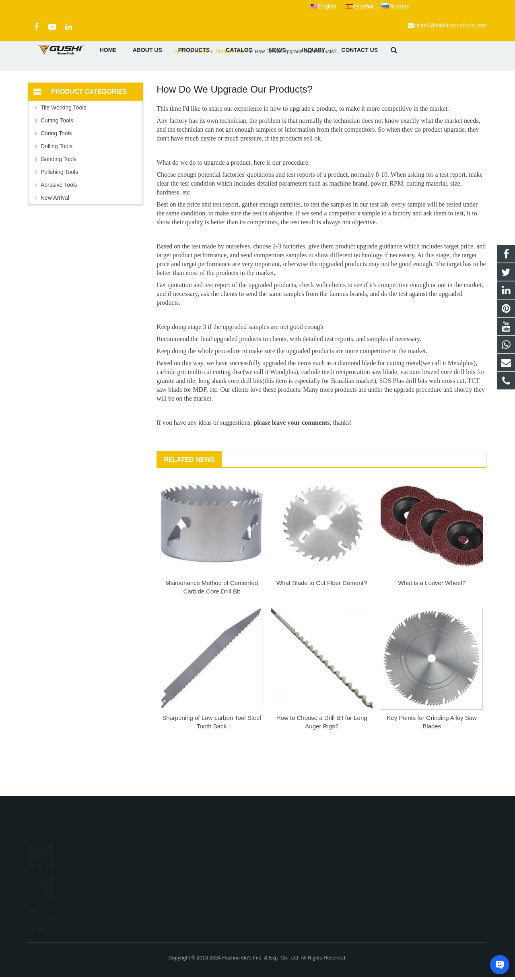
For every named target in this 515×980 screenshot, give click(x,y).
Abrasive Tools (59, 228)
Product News (257, 80)
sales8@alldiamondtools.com (450, 25)
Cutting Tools (57, 163)
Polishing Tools (59, 215)
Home (181, 95)
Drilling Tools (57, 189)
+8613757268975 (290, 845)
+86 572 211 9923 (290, 856)
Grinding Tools (59, 202)
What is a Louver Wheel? (432, 626)
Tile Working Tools (63, 151)
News (202, 95)
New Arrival (55, 241)
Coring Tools (56, 176)
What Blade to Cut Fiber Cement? (322, 626)
